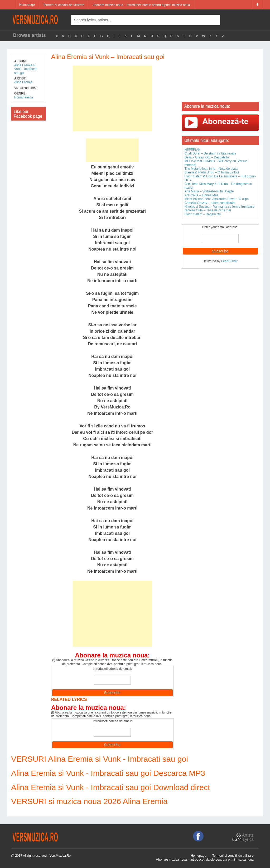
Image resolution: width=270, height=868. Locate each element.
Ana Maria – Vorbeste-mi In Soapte (209, 191)
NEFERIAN (193, 150)
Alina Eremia (23, 82)
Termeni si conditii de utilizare (64, 5)
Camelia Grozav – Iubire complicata (210, 203)
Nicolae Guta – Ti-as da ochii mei (208, 210)
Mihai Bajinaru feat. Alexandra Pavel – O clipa (217, 199)
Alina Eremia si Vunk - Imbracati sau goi (26, 69)
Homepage (27, 5)
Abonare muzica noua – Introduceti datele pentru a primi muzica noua (141, 5)
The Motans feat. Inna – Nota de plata (211, 169)
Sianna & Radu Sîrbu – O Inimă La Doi (212, 172)
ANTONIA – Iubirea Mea (202, 195)
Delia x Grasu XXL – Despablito (207, 157)
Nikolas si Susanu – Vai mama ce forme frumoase (220, 207)
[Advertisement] (112, 98)
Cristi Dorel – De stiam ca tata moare (211, 153)
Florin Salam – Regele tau (203, 214)
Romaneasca (24, 97)
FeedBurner (230, 261)
